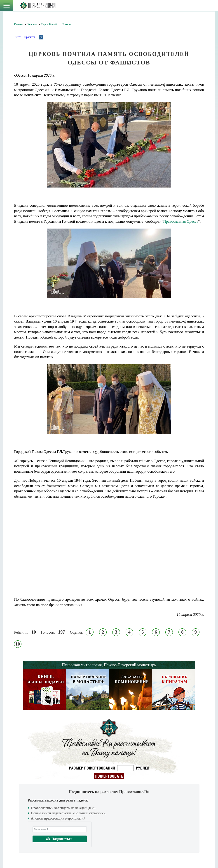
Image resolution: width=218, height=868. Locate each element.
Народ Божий (49, 24)
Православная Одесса (181, 221)
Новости (67, 24)
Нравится (30, 37)
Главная (19, 24)
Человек (32, 24)
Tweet (18, 37)
